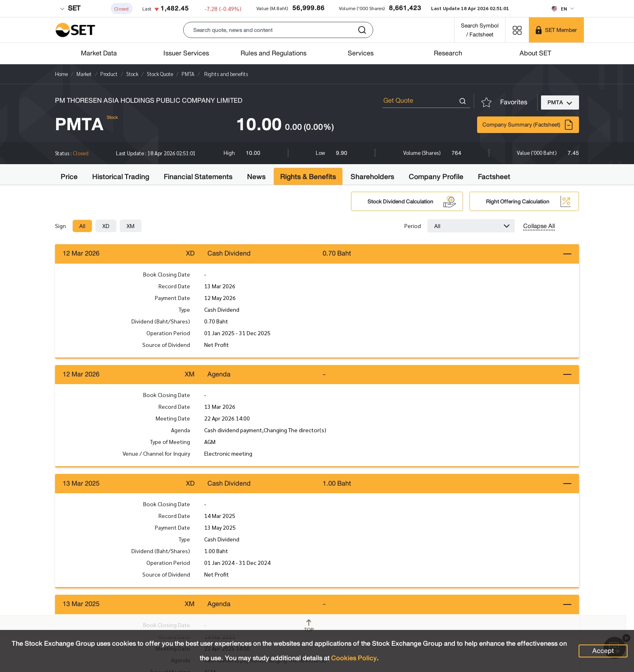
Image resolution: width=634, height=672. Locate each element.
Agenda (181, 431)
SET (70, 8)
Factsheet (494, 177)
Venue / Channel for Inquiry (156, 454)
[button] (278, 30)
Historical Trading (121, 177)
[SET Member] (556, 30)
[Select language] (563, 8)
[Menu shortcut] (517, 30)
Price (69, 177)
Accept (603, 651)
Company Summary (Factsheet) (528, 125)
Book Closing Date (167, 274)
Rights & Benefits (308, 177)
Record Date (174, 286)
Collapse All (539, 226)
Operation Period (168, 333)
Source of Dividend (166, 344)
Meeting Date (173, 419)
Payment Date (172, 298)
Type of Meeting (170, 442)
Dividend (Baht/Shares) (161, 321)
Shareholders (372, 177)
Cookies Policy (354, 658)
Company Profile (436, 177)
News (256, 177)
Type (184, 309)
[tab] (82, 226)
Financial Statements (198, 177)
